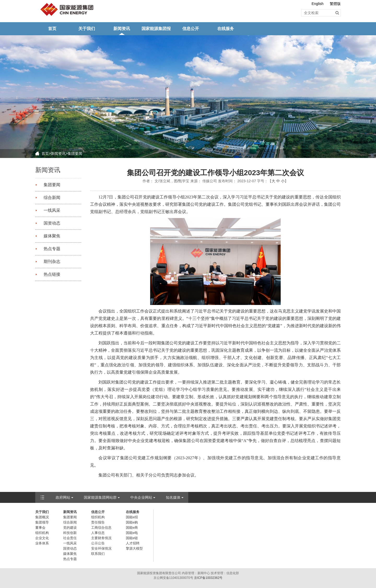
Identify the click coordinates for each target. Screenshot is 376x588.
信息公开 (191, 29)
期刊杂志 (52, 261)
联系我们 (98, 554)
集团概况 (42, 517)
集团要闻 (75, 154)
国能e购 (132, 522)
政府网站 (63, 497)
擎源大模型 (134, 548)
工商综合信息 (101, 528)
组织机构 (42, 533)
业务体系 (42, 543)
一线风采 (52, 210)
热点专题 (52, 249)
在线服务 (226, 29)
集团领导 (42, 522)
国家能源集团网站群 (100, 497)
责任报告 (98, 522)
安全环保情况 (101, 548)
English (318, 4)
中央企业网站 (141, 497)
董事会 (40, 528)
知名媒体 (173, 497)
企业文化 (42, 538)
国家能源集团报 (156, 29)
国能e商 (132, 528)
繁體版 (335, 4)
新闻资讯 (122, 29)
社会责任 (70, 538)
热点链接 (52, 274)
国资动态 (52, 223)
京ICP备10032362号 (208, 578)
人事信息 (98, 533)
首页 (52, 29)
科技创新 (70, 533)
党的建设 (70, 528)
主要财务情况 (101, 538)
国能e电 (132, 533)
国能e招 (132, 517)
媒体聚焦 (52, 236)
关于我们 (87, 29)
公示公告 (98, 543)
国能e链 (132, 538)
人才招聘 (133, 543)
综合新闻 (52, 198)
